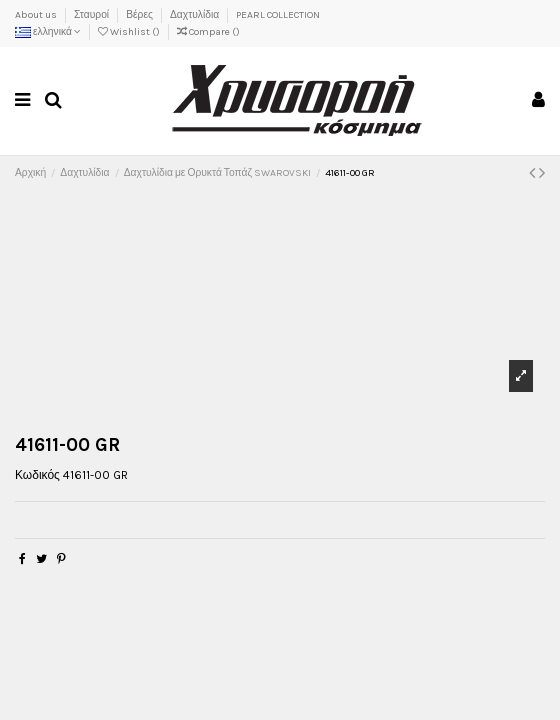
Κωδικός (37, 475)
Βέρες (140, 15)
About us (37, 15)
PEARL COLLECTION (278, 15)
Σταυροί (92, 15)
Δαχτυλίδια (195, 15)
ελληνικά (48, 32)
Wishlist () (130, 32)
